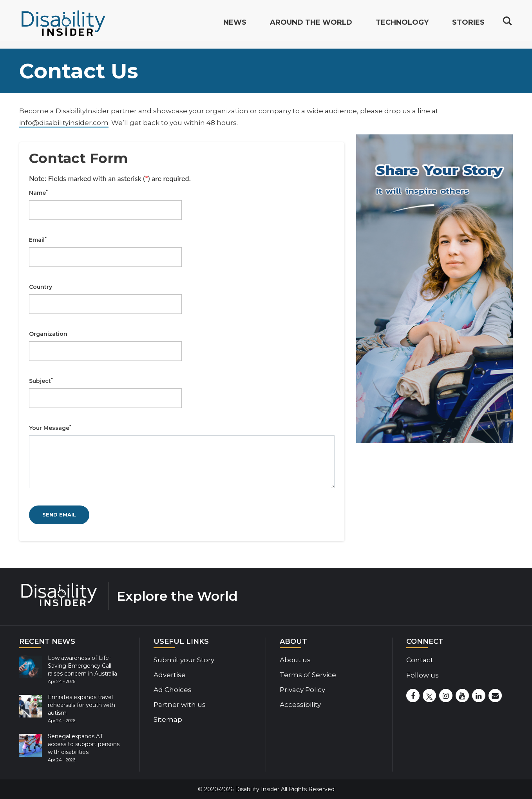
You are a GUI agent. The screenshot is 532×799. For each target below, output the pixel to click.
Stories (468, 26)
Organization (48, 334)
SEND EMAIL (59, 515)
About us (295, 660)
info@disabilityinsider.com (64, 123)
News (235, 26)
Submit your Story (184, 660)
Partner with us (180, 705)
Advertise (170, 675)
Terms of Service (308, 675)
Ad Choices (173, 690)
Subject (41, 381)
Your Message (50, 428)
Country (41, 287)
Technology (402, 26)
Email (38, 240)
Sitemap (168, 719)
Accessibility (300, 705)
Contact (420, 660)
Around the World (311, 26)
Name (38, 193)
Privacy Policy (302, 690)
